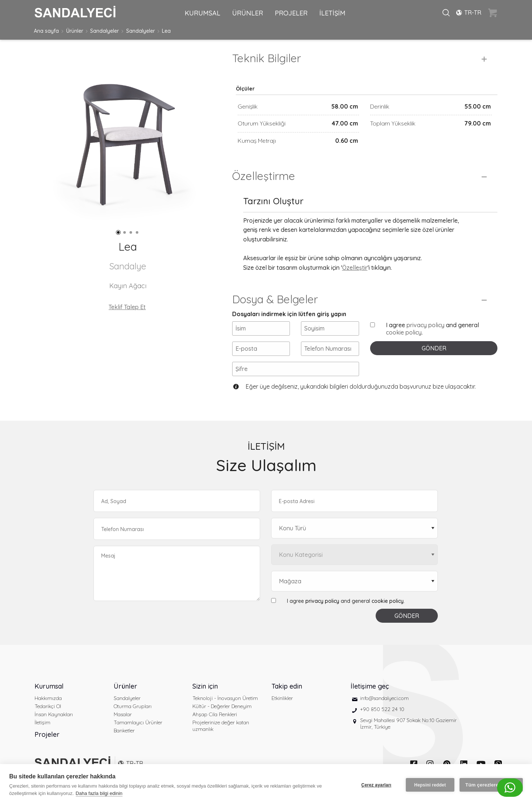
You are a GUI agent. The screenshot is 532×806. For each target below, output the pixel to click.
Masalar (123, 714)
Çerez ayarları (376, 785)
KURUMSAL (203, 13)
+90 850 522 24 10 (382, 709)
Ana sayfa (46, 31)
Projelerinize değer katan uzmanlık (221, 726)
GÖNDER (434, 348)
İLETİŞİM (332, 13)
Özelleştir (355, 268)
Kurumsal (49, 686)
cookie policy (404, 332)
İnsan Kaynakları (54, 714)
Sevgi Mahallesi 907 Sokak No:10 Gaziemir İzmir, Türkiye (408, 724)
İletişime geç (370, 686)
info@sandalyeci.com (384, 698)
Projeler (47, 734)
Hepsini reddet (430, 785)
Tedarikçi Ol (48, 706)
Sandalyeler (104, 31)
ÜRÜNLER (248, 13)
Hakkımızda (48, 698)
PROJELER (291, 13)
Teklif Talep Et (127, 307)
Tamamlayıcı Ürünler (138, 722)
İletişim (42, 722)
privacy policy (425, 325)
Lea (166, 31)
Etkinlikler (282, 698)
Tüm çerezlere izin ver (491, 785)
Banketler (124, 731)
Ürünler (75, 31)
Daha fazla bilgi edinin (99, 793)
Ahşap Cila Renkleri (215, 714)
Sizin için (205, 686)
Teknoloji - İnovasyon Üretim (225, 698)
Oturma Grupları (133, 706)
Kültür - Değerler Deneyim (222, 706)
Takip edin (287, 686)
